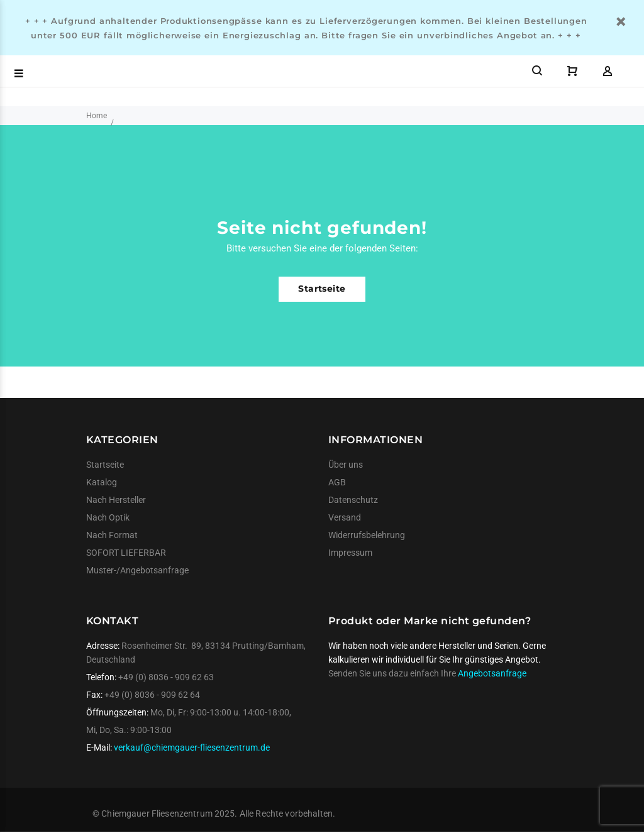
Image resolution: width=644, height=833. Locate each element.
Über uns (346, 465)
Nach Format (112, 535)
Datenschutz (353, 500)
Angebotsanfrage (492, 673)
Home (97, 116)
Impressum (350, 553)
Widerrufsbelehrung (367, 535)
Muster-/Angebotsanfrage (137, 570)
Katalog (102, 482)
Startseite (322, 289)
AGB (337, 482)
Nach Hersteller (116, 500)
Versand (345, 517)
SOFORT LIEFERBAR (126, 553)
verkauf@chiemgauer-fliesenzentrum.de (192, 747)
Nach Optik (108, 517)
